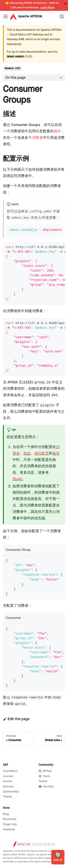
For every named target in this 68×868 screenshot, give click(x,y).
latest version (15, 57)
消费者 (37, 138)
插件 (57, 131)
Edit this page (16, 719)
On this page (15, 78)
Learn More (47, 8)
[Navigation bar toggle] (6, 16)
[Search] (62, 16)
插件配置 (42, 453)
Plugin (17, 479)
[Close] (65, 4)
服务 (56, 453)
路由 (27, 453)
